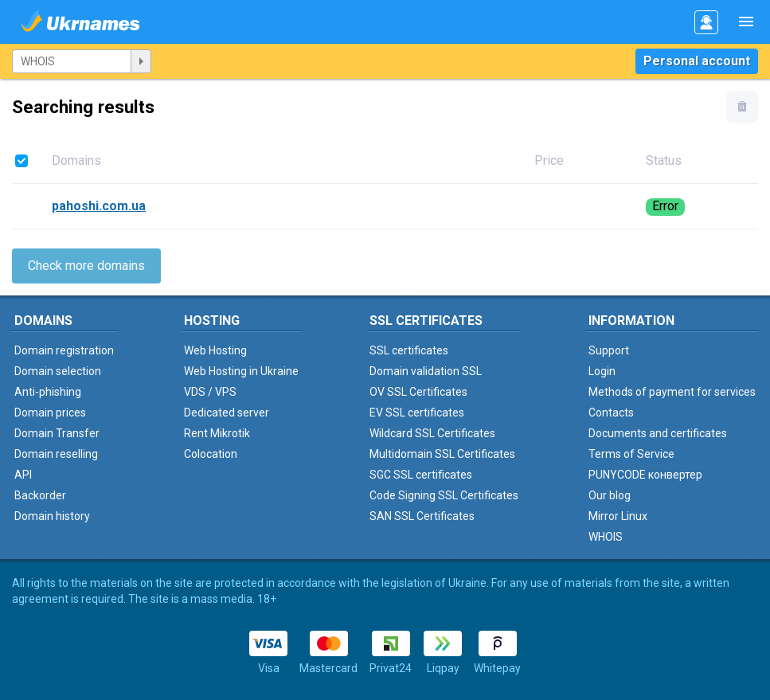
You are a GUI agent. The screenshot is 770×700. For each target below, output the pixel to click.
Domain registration (64, 350)
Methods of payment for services (672, 392)
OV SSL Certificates (418, 392)
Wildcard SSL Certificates (432, 433)
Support (609, 350)
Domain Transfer (57, 433)
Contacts (611, 413)
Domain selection (58, 371)
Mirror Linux (618, 516)
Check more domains (86, 266)
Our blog (610, 495)
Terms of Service (631, 454)
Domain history (52, 516)
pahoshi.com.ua (99, 206)
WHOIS (606, 537)
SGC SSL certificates (421, 475)
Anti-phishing (48, 392)
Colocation (211, 454)
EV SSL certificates (417, 413)
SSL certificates (409, 350)
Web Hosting (215, 350)
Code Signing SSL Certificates (444, 495)
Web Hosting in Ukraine (241, 371)
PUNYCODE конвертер (645, 475)
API (23, 475)
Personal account (697, 61)
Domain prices (50, 413)
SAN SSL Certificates (422, 516)
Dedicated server (227, 413)
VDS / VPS (210, 392)
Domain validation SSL (426, 371)
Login (602, 371)
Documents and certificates (658, 433)
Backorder (40, 495)
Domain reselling (56, 454)
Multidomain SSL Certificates (442, 454)
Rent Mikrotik (217, 433)
